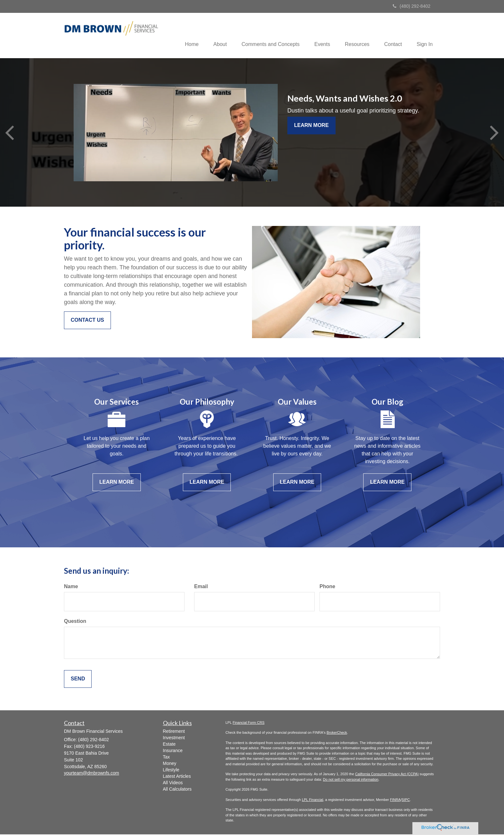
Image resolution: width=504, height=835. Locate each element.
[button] (213, 36)
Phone (327, 587)
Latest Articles (177, 777)
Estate (169, 744)
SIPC (406, 800)
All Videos (173, 783)
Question (75, 622)
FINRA (395, 800)
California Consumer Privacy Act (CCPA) (387, 775)
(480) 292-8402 (412, 6)
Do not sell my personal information (351, 780)
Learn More (311, 126)
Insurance (173, 751)
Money (170, 764)
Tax (166, 757)
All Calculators (177, 789)
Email (201, 587)
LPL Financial (312, 800)
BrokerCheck (337, 733)
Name (71, 587)
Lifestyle (171, 770)
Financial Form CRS (249, 723)
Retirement (174, 732)
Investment (174, 738)
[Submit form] (78, 680)
